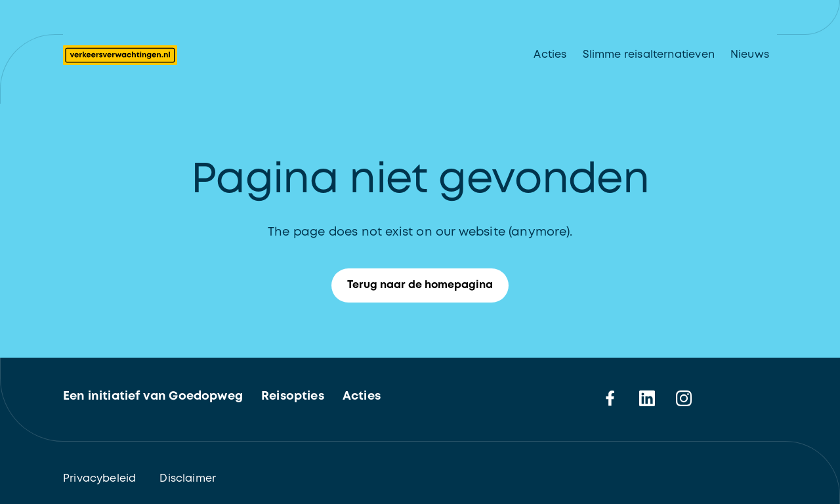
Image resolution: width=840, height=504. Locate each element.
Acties (550, 55)
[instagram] (684, 398)
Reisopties (293, 396)
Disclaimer (188, 479)
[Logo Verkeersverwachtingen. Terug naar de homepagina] (120, 55)
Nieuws (750, 55)
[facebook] (610, 398)
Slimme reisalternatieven (649, 55)
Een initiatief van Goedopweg (153, 396)
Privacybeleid (99, 479)
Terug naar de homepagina (428, 285)
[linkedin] (647, 398)
